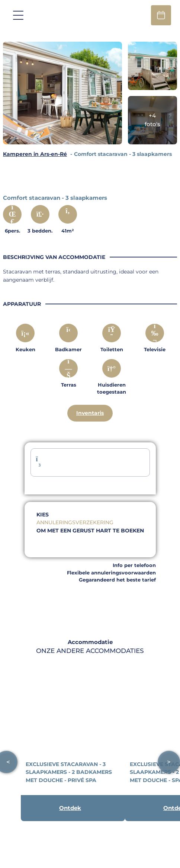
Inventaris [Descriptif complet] (90, 413)
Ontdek (70, 808)
